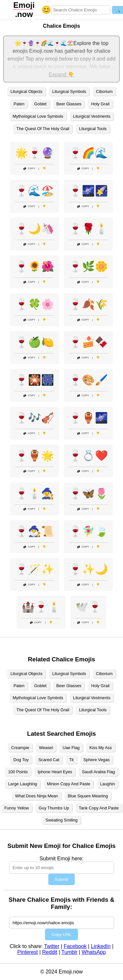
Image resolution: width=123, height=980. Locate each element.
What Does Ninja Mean (37, 796)
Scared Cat (49, 760)
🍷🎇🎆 (35, 380)
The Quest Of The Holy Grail (43, 129)
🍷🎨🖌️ (88, 380)
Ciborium (104, 91)
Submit (62, 879)
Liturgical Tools (93, 129)
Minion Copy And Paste (69, 784)
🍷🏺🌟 (35, 456)
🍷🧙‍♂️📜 (35, 531)
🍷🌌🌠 (88, 191)
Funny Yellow (16, 808)
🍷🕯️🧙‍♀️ (35, 493)
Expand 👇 (62, 75)
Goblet (40, 104)
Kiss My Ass (101, 748)
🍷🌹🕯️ (88, 229)
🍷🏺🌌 (88, 418)
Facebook (75, 946)
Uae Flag (71, 748)
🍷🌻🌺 (35, 266)
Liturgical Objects (26, 91)
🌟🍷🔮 (35, 153)
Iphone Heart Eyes (55, 772)
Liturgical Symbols (69, 91)
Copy (29, 168)
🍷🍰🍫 (88, 342)
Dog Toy (21, 760)
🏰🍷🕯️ (41, 607)
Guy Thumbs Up (54, 808)
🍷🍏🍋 (35, 342)
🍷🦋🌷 (88, 493)
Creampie (20, 748)
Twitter (52, 946)
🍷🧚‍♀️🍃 (88, 531)
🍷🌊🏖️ (35, 191)
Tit (71, 760)
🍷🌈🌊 (88, 153)
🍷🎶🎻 (35, 418)
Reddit (50, 952)
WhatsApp (94, 952)
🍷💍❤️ (88, 456)
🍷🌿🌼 (88, 266)
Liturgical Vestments (92, 116)
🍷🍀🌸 (35, 304)
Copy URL (62, 935)
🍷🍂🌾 (88, 304)
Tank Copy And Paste (99, 808)
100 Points (18, 772)
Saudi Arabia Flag (98, 772)
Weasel (46, 748)
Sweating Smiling (61, 820)
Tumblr (69, 952)
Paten (19, 104)
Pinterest (28, 952)
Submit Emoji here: (62, 859)
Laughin (108, 784)
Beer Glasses (69, 104)
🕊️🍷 (88, 607)
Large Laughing (23, 784)
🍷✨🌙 (88, 569)
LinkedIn (101, 946)
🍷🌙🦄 (35, 229)
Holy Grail (100, 104)
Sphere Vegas (97, 760)
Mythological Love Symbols (38, 116)
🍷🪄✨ (35, 569)
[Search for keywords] (81, 10)
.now (24, 10)
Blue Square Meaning (88, 796)
